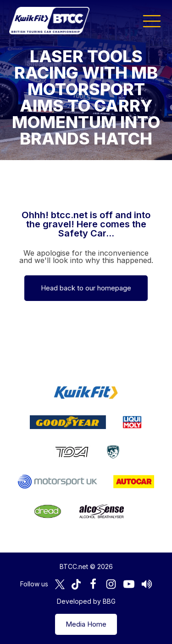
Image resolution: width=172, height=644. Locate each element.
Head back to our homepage (86, 288)
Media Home (86, 624)
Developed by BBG (86, 601)
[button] (152, 21)
